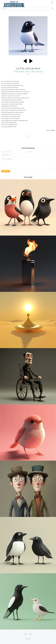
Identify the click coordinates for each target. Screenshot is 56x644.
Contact (30, 634)
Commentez (6, 171)
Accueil (25, 634)
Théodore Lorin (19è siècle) (28, 72)
